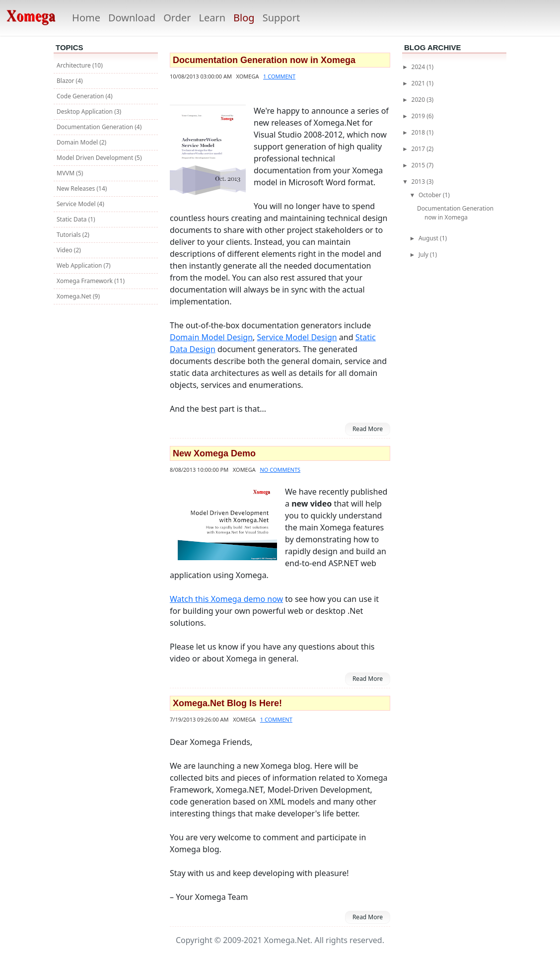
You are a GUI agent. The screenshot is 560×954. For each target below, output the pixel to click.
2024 (419, 67)
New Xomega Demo (214, 453)
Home (86, 18)
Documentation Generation (96, 127)
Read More (368, 429)
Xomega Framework (85, 281)
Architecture (74, 65)
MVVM (66, 173)
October (431, 195)
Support (281, 18)
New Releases (76, 188)
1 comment (279, 76)
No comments (280, 470)
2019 (419, 116)
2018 (419, 132)
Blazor (66, 81)
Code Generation (81, 96)
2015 (419, 165)
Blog (244, 18)
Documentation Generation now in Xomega (264, 60)
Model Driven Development (96, 158)
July (424, 255)
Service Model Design (297, 337)
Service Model (77, 204)
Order (177, 18)
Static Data (72, 219)
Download (132, 18)
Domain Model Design (211, 337)
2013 (419, 182)
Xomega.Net (75, 296)
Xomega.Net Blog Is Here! (227, 703)
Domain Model (78, 142)
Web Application (80, 265)
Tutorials (70, 235)
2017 (419, 149)
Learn (212, 18)
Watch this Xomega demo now (226, 599)
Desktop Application (85, 111)
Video (65, 250)
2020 (419, 100)
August (429, 238)
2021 (419, 83)
